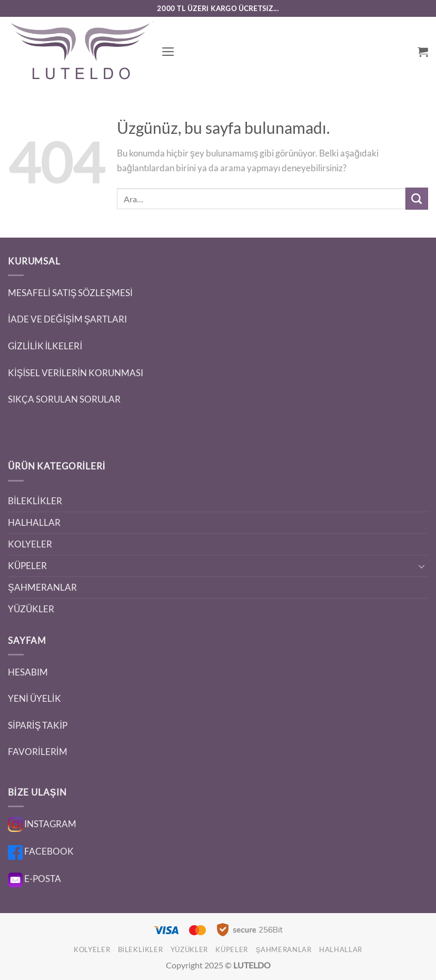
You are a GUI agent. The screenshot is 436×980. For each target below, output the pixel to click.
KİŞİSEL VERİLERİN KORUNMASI (76, 373)
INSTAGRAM (42, 824)
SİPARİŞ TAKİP (38, 725)
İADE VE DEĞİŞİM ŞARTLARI (67, 319)
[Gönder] (417, 199)
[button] (168, 52)
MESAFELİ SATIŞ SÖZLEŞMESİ (70, 293)
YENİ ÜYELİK (34, 698)
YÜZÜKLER (31, 609)
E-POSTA (34, 879)
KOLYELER (30, 544)
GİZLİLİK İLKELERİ (45, 346)
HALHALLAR (34, 522)
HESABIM (28, 672)
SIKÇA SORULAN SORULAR (64, 399)
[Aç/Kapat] (422, 566)
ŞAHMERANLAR (42, 587)
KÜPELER (27, 566)
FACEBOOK (41, 851)
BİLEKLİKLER (35, 501)
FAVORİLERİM (38, 752)
